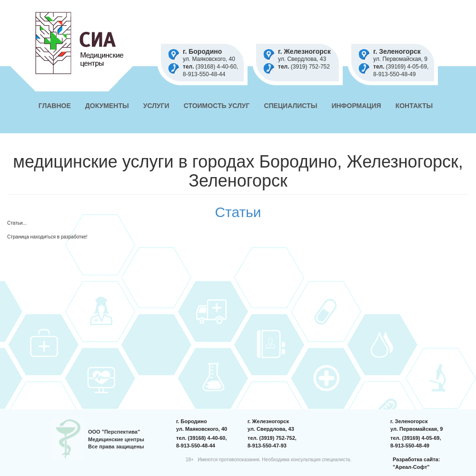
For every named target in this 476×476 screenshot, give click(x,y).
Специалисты (290, 106)
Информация (356, 106)
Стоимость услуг (217, 106)
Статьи (238, 212)
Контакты (414, 106)
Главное (55, 106)
